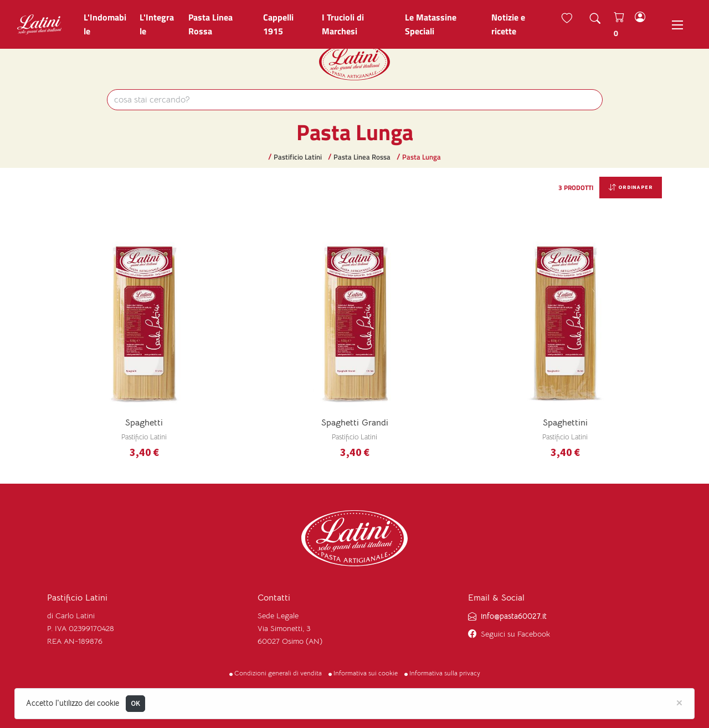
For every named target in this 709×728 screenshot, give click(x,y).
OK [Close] (136, 703)
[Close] (679, 702)
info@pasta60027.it (514, 616)
